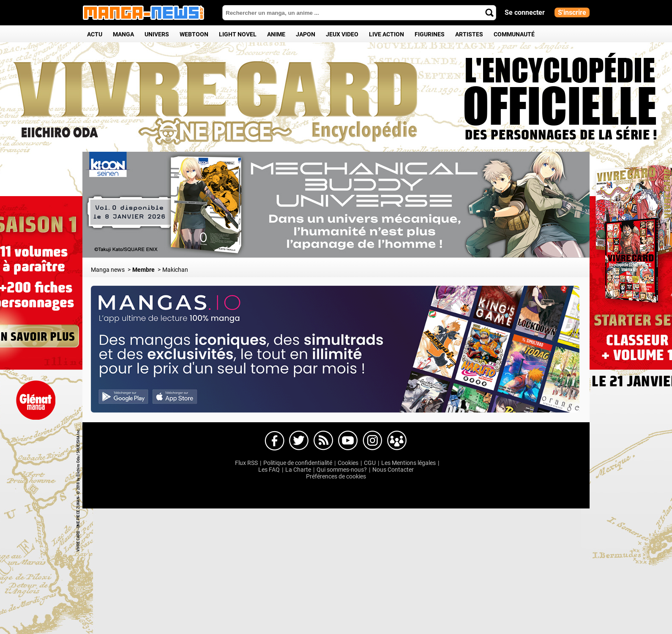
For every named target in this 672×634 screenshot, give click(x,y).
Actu (95, 34)
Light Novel (238, 34)
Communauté (514, 34)
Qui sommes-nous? (342, 470)
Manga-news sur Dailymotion (323, 441)
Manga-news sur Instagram (372, 441)
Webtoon (194, 34)
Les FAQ (269, 470)
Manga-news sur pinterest (397, 441)
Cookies (348, 463)
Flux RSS (246, 463)
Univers (157, 34)
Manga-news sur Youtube (348, 441)
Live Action (387, 34)
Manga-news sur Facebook (274, 441)
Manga (123, 34)
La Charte (298, 470)
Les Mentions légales (408, 463)
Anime (276, 34)
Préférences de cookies (336, 476)
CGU (370, 463)
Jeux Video (342, 34)
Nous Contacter (393, 470)
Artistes (469, 34)
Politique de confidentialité (298, 463)
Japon (306, 34)
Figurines (430, 34)
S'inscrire (572, 12)
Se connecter (525, 12)
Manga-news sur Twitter (299, 441)
